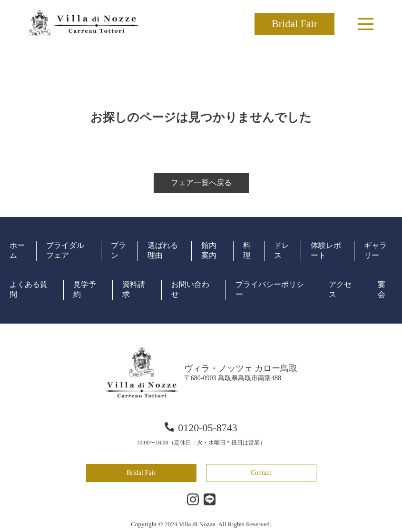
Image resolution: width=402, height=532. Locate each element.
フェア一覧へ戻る (201, 182)
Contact (261, 473)
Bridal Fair (294, 24)
